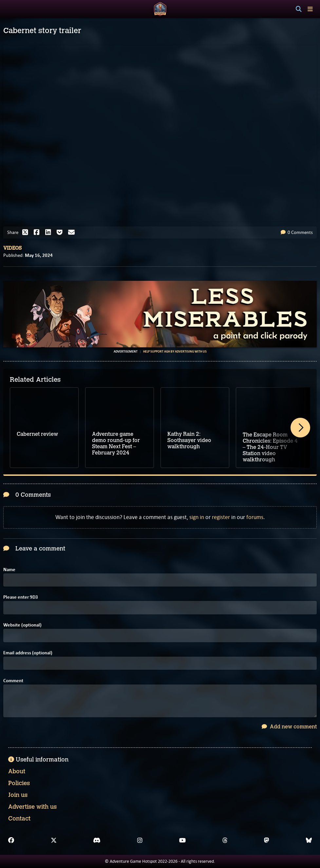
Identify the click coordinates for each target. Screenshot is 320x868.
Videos (12, 248)
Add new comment (289, 727)
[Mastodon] (267, 840)
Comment (13, 681)
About (17, 771)
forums (255, 517)
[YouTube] (182, 840)
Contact (19, 819)
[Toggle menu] (310, 9)
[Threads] (225, 840)
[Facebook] (11, 840)
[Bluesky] (309, 840)
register (221, 517)
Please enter (21, 597)
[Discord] (97, 840)
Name (9, 570)
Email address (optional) (28, 653)
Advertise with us (32, 807)
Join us (18, 795)
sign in (197, 517)
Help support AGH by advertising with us (175, 352)
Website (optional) (22, 625)
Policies (19, 783)
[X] (54, 840)
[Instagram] (140, 840)
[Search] (299, 9)
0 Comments (297, 232)
